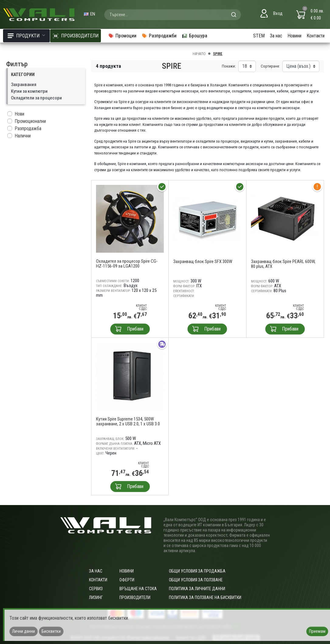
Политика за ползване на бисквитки (205, 597)
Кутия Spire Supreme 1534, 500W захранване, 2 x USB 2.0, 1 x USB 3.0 (128, 421)
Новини (294, 36)
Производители (135, 597)
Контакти (316, 36)
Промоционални (30, 121)
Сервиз (96, 589)
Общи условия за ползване (196, 580)
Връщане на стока (138, 589)
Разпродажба (28, 128)
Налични (23, 136)
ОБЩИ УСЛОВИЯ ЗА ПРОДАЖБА (197, 571)
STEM (259, 36)
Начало (199, 54)
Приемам (317, 631)
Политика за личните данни (197, 589)
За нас (276, 36)
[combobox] (173, 15)
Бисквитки (51, 631)
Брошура (194, 36)
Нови (19, 114)
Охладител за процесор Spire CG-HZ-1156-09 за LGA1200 (127, 264)
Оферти (127, 580)
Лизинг (96, 597)
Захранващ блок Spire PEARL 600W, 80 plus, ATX (283, 264)
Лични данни (24, 631)
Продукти (26, 36)
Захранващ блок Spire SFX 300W (203, 261)
